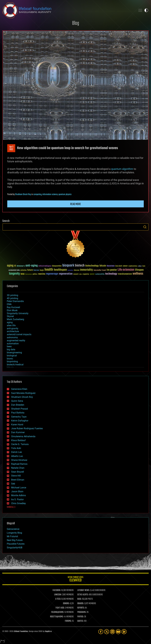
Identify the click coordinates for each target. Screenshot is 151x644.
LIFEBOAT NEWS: (83, 590)
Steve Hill (16, 476)
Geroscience (13, 529)
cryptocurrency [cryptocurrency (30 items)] (133, 266)
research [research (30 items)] (76, 274)
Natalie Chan (18, 468)
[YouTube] (118, 632)
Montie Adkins (18, 495)
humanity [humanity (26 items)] (70, 270)
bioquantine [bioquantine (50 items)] (57, 266)
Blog (76, 23)
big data (11, 349)
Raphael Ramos (19, 464)
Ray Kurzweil (13, 307)
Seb (13, 484)
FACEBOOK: (57, 590)
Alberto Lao (17, 456)
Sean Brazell (18, 472)
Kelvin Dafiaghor (20, 421)
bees (9, 346)
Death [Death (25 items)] (144, 266)
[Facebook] (101, 632)
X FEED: (58, 599)
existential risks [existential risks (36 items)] (14, 270)
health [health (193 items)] (49, 270)
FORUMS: (68, 621)
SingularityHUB (15, 548)
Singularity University (18, 313)
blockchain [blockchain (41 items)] (111, 266)
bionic (10, 359)
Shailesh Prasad (20, 409)
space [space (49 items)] (92, 274)
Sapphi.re (48, 631)
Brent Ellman (18, 480)
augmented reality (16, 340)
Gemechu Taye (19, 417)
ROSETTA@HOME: (57, 617)
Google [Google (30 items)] (42, 270)
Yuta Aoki (16, 448)
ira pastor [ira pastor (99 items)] (112, 270)
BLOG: (79, 599)
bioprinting (12, 361)
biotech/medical (15, 365)
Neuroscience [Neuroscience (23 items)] (29, 274)
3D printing (12, 295)
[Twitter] (107, 632)
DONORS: (66, 604)
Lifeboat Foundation (21, 631)
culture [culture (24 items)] (140, 266)
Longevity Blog (14, 533)
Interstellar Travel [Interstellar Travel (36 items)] (100, 270)
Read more (76, 204)
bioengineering (14, 353)
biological (12, 356)
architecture (13, 331)
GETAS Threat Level (75, 579)
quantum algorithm (122, 169)
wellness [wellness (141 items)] (138, 274)
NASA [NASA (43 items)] (23, 274)
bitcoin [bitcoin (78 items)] (103, 266)
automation (13, 344)
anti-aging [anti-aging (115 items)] (32, 266)
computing (37, 194)
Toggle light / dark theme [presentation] (146, 10)
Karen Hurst (17, 425)
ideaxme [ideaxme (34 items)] (76, 270)
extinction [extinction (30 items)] (23, 270)
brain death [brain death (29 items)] (119, 266)
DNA (9, 304)
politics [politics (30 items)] (35, 274)
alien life (11, 325)
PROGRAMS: (82, 612)
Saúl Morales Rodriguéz (23, 393)
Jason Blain (17, 491)
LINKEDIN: (58, 595)
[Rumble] (124, 632)
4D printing (12, 298)
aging (10, 322)
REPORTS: (81, 608)
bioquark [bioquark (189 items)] (68, 266)
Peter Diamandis (15, 301)
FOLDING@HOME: (58, 612)
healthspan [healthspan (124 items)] (60, 270)
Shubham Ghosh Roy (23, 194)
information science (50, 194)
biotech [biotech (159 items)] (80, 266)
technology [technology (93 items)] (111, 274)
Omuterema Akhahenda (23, 436)
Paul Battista (18, 413)
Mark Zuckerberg (15, 319)
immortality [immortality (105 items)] (86, 270)
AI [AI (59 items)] (15, 266)
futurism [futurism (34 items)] (36, 270)
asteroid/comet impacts (19, 334)
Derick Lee (16, 452)
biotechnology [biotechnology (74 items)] (92, 266)
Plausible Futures (16, 544)
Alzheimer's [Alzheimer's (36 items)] (21, 266)
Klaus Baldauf (18, 440)
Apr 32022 (11, 148)
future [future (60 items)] (30, 270)
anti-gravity (13, 328)
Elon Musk (12, 310)
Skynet (10, 316)
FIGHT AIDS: (60, 608)
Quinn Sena (17, 401)
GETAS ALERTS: (83, 595)
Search (145, 227)
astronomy (12, 337)
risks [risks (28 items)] (81, 274)
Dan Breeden (18, 405)
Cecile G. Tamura (20, 444)
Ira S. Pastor (17, 499)
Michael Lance (19, 488)
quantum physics (65, 194)
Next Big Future (15, 540)
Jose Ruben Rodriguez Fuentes (27, 428)
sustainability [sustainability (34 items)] (100, 274)
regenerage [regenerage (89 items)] (52, 274)
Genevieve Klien (19, 389)
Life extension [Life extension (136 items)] (126, 270)
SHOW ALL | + (11, 507)
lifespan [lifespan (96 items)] (139, 270)
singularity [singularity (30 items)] (86, 274)
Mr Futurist (12, 536)
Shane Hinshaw (19, 460)
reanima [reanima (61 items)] (42, 274)
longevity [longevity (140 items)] (14, 274)
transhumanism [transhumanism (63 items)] (125, 274)
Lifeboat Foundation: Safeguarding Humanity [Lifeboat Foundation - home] (68, 10)
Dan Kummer (18, 432)
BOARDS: (81, 604)
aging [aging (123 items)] (10, 266)
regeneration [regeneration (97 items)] (66, 274)
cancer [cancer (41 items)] (125, 266)
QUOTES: (80, 621)
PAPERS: (81, 617)
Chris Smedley (18, 503)
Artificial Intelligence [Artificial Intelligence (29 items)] (45, 266)
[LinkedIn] (112, 632)
